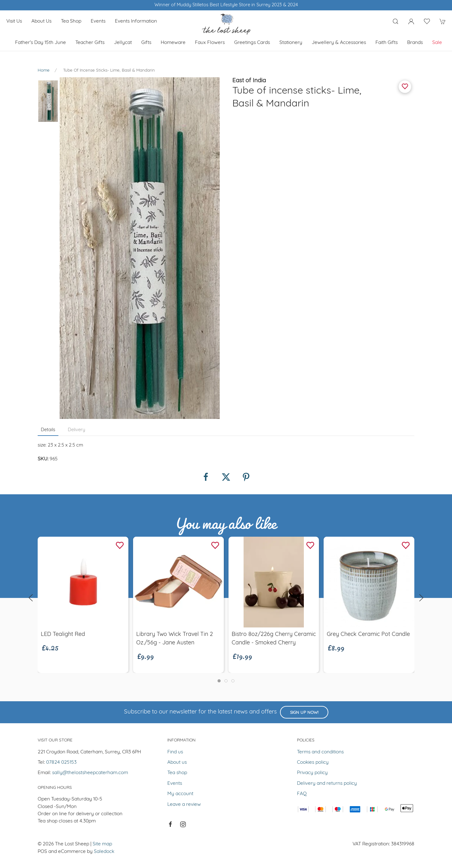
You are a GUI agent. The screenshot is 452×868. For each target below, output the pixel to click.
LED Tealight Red (63, 635)
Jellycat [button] (123, 43)
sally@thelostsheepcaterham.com (90, 773)
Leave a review (184, 805)
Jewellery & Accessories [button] (339, 43)
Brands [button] (415, 43)
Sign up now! (304, 713)
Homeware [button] (173, 43)
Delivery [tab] (76, 430)
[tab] (219, 681)
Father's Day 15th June (40, 43)
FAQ (302, 794)
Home (44, 71)
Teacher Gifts (90, 43)
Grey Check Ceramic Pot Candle (368, 635)
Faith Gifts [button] (387, 43)
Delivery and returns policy (327, 784)
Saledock (104, 852)
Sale (437, 43)
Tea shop (71, 21)
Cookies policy (313, 762)
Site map (102, 844)
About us (41, 21)
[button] (395, 21)
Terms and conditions (320, 752)
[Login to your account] (411, 21)
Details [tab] (48, 430)
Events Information (136, 21)
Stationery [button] (291, 43)
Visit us (14, 21)
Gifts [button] (146, 43)
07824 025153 (61, 762)
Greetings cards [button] (252, 43)
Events (98, 21)
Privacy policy (312, 773)
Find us (175, 752)
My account (180, 794)
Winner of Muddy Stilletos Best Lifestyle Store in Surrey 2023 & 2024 (226, 5)
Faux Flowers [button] (210, 43)
